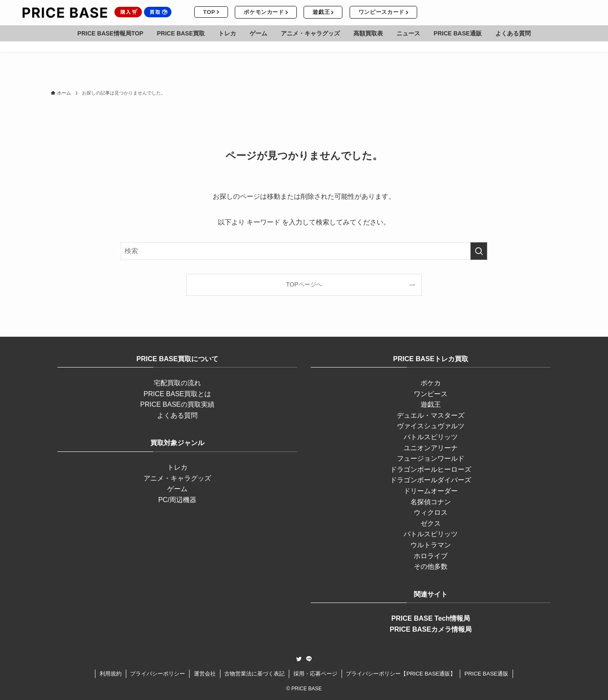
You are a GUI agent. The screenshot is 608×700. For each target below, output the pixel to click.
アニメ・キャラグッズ (177, 478)
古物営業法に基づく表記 (254, 674)
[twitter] (299, 659)
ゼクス (431, 523)
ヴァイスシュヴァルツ (431, 426)
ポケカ (431, 383)
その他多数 (431, 566)
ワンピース (431, 394)
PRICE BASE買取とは (177, 394)
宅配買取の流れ (177, 383)
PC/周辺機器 (178, 500)
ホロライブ (431, 556)
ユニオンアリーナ (431, 448)
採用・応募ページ (315, 674)
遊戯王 (431, 404)
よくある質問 (177, 415)
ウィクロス (431, 512)
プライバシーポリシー (157, 674)
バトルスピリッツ (431, 437)
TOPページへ (304, 284)
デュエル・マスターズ (431, 415)
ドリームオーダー (431, 491)
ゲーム (177, 489)
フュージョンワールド (431, 458)
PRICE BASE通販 (486, 674)
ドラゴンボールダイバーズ (431, 480)
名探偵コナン (431, 502)
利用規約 (111, 674)
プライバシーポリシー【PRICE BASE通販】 (401, 674)
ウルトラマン (431, 545)
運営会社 (205, 674)
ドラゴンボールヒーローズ (431, 469)
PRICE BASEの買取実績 (177, 404)
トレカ (177, 467)
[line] (309, 659)
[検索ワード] (304, 251)
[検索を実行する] (479, 251)
